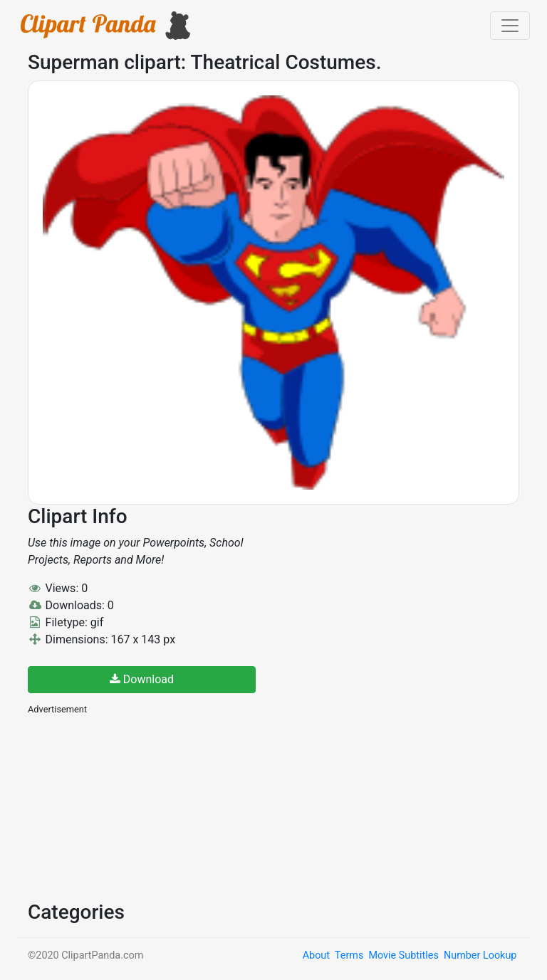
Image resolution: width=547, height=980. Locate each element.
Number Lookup (480, 955)
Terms (349, 955)
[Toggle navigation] (510, 26)
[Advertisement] (135, 806)
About (316, 955)
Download (142, 679)
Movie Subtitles (403, 955)
